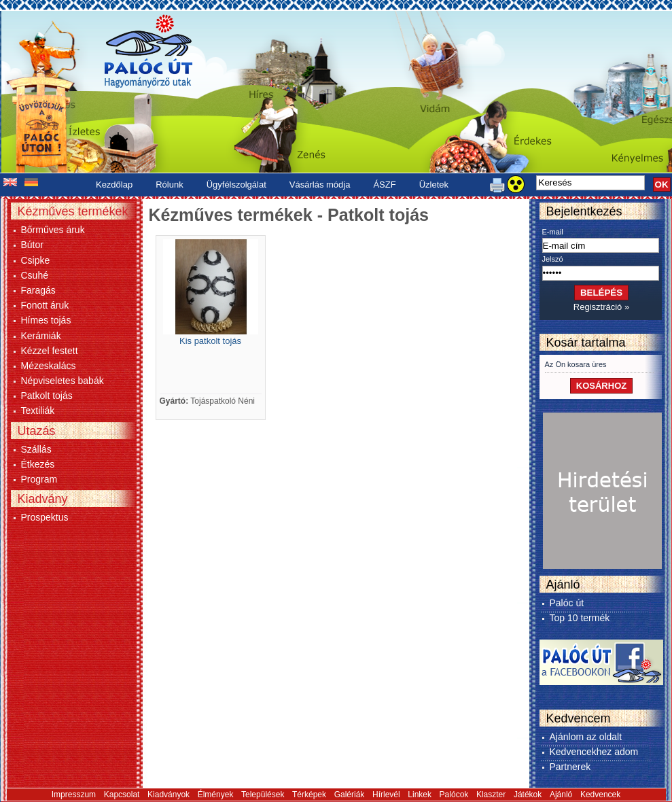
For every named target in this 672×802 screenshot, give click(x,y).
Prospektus (45, 517)
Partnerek (570, 767)
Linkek (420, 795)
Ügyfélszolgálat (236, 185)
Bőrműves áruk (53, 230)
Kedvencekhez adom (594, 752)
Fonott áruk (45, 305)
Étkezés (38, 464)
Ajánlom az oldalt (586, 737)
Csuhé (35, 275)
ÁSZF (384, 185)
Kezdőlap (114, 185)
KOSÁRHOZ (601, 386)
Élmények (216, 795)
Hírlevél (386, 795)
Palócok (454, 795)
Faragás (38, 290)
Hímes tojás (46, 320)
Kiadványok (169, 795)
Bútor (32, 245)
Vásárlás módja (320, 185)
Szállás (36, 449)
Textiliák (38, 411)
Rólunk (169, 185)
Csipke (36, 260)
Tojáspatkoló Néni (223, 401)
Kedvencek (600, 795)
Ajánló (561, 795)
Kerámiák (41, 336)
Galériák (350, 795)
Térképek (309, 795)
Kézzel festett (50, 351)
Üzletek (434, 185)
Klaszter (491, 795)
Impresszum (74, 795)
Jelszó (553, 259)
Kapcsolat (122, 795)
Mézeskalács (49, 366)
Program (39, 479)
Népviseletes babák (63, 381)
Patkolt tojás (47, 396)
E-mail (553, 232)
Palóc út (567, 603)
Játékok (528, 795)
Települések (263, 795)
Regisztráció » (601, 307)
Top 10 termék (580, 618)
